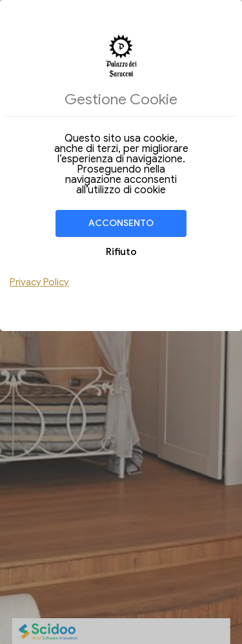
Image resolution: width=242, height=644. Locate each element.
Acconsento (121, 223)
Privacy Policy (39, 282)
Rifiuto (121, 252)
